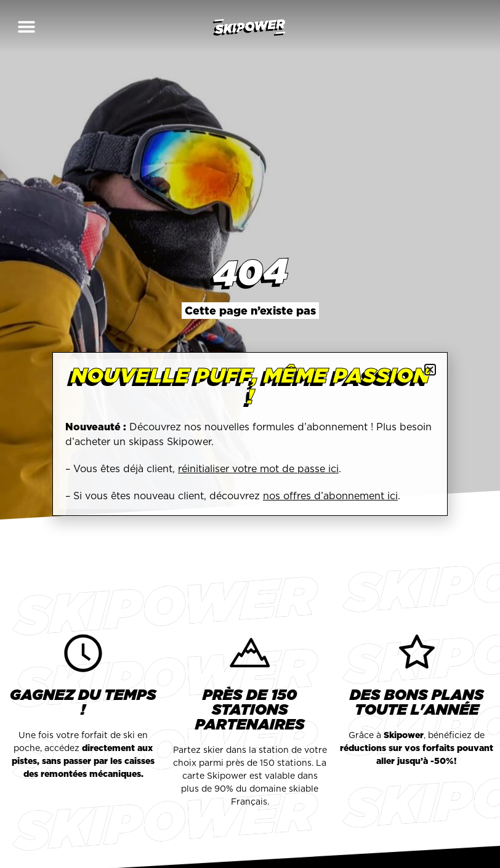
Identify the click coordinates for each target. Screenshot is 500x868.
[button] (26, 26)
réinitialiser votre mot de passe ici (258, 468)
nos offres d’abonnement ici (330, 496)
